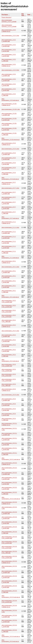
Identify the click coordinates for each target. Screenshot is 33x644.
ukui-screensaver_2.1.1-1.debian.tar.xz (9, 223)
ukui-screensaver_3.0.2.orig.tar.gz (10, 360)
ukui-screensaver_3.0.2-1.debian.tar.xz (9, 326)
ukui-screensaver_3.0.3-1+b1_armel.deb (9, 375)
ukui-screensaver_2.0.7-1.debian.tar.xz (9, 183)
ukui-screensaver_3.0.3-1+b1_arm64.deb (9, 370)
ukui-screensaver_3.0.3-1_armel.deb (9, 409)
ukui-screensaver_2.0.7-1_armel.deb (9, 203)
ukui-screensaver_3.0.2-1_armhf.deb (9, 350)
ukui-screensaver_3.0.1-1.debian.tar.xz (9, 262)
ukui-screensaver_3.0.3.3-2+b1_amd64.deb (9, 537)
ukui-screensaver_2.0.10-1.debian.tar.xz (9, 104)
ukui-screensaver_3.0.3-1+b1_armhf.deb (9, 380)
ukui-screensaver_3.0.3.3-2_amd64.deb (9, 572)
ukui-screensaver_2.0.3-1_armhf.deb (9, 168)
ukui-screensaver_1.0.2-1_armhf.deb (9, 55)
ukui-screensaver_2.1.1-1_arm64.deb (9, 237)
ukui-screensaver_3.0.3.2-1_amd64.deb (9, 473)
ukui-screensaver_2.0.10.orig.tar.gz (11, 139)
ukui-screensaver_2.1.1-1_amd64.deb (9, 232)
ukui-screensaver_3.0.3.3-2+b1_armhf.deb (9, 547)
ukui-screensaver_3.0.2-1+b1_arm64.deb (9, 306)
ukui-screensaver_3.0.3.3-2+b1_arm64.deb (9, 542)
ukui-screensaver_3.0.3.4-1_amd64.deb (9, 616)
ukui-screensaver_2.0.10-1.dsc (11, 109)
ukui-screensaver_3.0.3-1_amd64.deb (9, 400)
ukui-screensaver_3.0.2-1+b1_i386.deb (9, 321)
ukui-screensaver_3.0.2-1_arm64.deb (9, 341)
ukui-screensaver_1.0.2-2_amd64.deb (9, 75)
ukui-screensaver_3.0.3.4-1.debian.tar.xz (9, 606)
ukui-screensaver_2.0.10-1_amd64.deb (9, 114)
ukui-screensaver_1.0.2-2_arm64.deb (9, 80)
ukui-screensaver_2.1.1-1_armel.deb (9, 242)
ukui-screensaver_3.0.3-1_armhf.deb (9, 414)
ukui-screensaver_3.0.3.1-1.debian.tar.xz (9, 424)
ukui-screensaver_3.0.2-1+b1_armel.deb (9, 311)
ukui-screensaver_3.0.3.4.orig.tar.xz (11, 636)
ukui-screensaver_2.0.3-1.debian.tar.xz (9, 144)
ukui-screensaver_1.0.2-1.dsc (10, 36)
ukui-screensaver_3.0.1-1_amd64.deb (9, 272)
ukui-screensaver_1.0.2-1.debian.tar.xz (9, 31)
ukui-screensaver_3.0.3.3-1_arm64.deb (9, 518)
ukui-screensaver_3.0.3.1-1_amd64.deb (9, 434)
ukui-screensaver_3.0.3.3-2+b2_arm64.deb (9, 557)
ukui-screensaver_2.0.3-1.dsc (10, 149)
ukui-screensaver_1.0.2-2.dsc (10, 70)
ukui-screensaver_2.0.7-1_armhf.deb (9, 208)
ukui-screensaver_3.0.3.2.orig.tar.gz (11, 498)
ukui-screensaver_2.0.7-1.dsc (10, 188)
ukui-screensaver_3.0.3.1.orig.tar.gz (11, 459)
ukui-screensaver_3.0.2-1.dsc (10, 331)
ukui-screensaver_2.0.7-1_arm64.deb (9, 198)
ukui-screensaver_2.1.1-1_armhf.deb (9, 247)
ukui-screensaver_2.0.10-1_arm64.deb (9, 119)
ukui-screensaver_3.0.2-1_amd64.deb (9, 336)
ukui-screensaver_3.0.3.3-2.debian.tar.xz (9, 562)
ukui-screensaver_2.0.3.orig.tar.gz (10, 178)
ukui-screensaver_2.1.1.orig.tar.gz (10, 257)
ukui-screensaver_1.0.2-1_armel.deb (9, 50)
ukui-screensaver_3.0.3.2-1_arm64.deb (9, 478)
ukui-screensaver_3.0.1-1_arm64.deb (9, 277)
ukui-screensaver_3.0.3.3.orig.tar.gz (11, 596)
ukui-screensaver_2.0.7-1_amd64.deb (9, 193)
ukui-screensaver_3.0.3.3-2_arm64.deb (9, 577)
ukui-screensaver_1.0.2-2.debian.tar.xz (9, 65)
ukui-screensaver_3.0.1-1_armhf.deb (9, 286)
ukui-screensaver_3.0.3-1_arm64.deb (9, 404)
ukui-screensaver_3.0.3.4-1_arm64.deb (9, 621)
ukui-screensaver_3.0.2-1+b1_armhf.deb (9, 316)
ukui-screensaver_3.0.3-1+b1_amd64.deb (9, 365)
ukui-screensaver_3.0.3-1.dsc (10, 395)
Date (29, 15)
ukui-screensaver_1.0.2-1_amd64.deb (9, 41)
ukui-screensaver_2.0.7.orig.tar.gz (10, 218)
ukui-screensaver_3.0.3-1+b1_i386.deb (9, 385)
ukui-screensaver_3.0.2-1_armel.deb (9, 345)
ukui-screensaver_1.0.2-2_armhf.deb (9, 90)
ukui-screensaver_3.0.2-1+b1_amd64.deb (9, 301)
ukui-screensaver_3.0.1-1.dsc (10, 267)
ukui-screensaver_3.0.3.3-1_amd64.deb (9, 513)
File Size (23, 15)
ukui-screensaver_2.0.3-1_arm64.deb (9, 159)
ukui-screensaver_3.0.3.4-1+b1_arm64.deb (9, 601)
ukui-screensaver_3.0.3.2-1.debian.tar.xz (9, 464)
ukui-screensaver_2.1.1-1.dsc (10, 227)
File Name (5, 15)
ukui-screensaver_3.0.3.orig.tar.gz (10, 641)
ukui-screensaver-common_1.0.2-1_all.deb (9, 21)
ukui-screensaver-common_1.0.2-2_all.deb (9, 26)
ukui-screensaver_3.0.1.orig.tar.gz (10, 296)
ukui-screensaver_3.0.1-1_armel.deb (9, 282)
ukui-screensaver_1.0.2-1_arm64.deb (9, 45)
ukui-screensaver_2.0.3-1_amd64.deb (9, 154)
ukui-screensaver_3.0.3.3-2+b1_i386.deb (9, 552)
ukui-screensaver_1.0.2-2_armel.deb (9, 85)
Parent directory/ (6, 17)
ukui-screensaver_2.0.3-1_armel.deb (9, 163)
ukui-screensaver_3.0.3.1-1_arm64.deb (9, 439)
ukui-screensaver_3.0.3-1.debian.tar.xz (9, 390)
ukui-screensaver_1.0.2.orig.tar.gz (10, 100)
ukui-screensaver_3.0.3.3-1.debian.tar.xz (9, 503)
